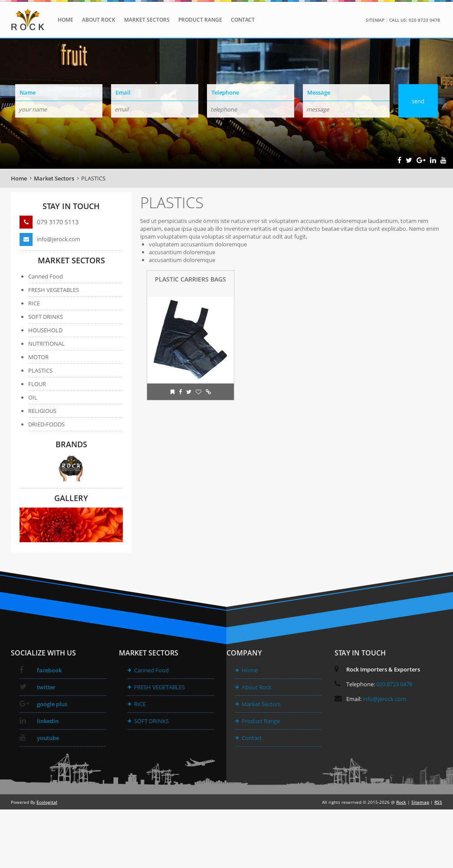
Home (66, 20)
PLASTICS (93, 178)
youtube (39, 738)
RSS (438, 802)
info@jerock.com (50, 239)
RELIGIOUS (42, 411)
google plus (43, 704)
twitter (38, 687)
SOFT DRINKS (46, 317)
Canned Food (46, 276)
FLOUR (37, 384)
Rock (401, 802)
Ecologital (47, 802)
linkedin (39, 721)
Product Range (200, 20)
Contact (243, 20)
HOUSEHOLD (45, 330)
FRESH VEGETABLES (54, 290)
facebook (41, 670)
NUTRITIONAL (46, 344)
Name (28, 92)
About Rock (99, 20)
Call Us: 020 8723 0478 (415, 20)
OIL (33, 397)
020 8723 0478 (394, 684)
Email (123, 92)
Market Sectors (147, 20)
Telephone (225, 92)
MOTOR (38, 357)
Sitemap (375, 20)
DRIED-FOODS (46, 424)
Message (319, 92)
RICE (34, 303)
